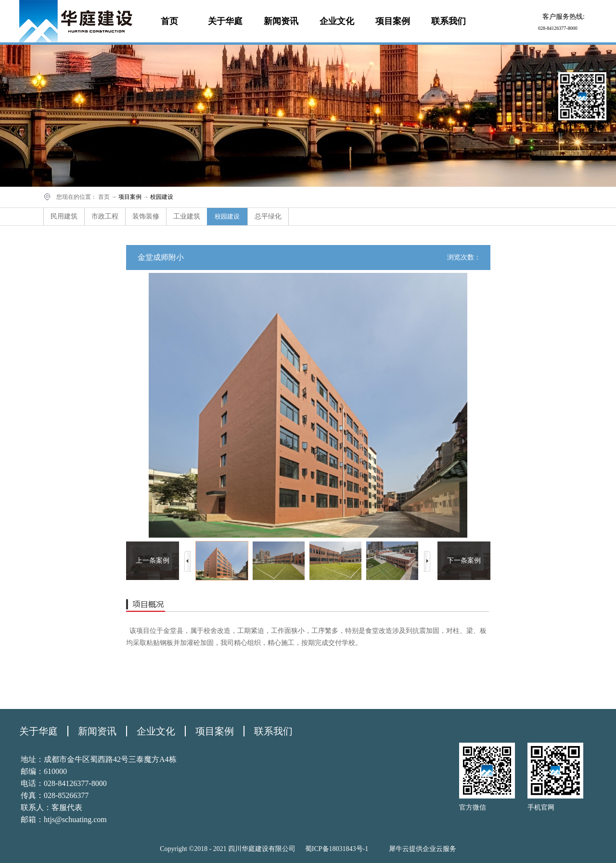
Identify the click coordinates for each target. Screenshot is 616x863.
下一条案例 (464, 560)
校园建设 (162, 197)
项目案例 (130, 197)
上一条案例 (153, 560)
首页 (169, 21)
